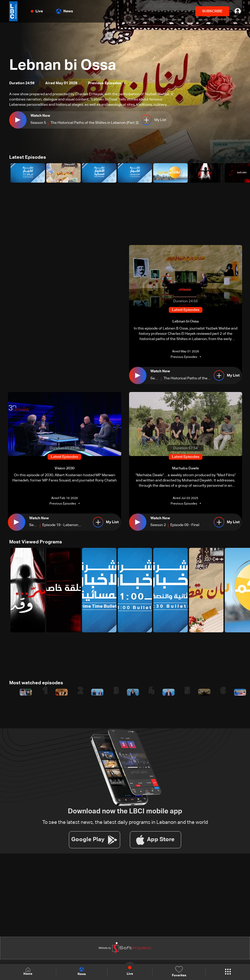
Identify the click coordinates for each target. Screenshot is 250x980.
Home (28, 972)
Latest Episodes (28, 157)
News (65, 11)
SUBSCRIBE (212, 11)
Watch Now (40, 116)
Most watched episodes (36, 683)
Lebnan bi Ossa (63, 66)
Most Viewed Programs (36, 542)
